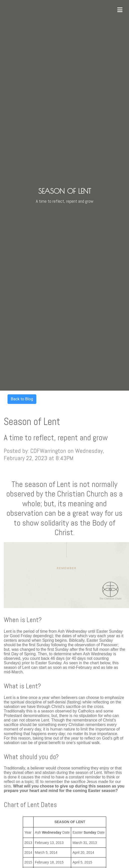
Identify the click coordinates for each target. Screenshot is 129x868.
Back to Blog (22, 399)
